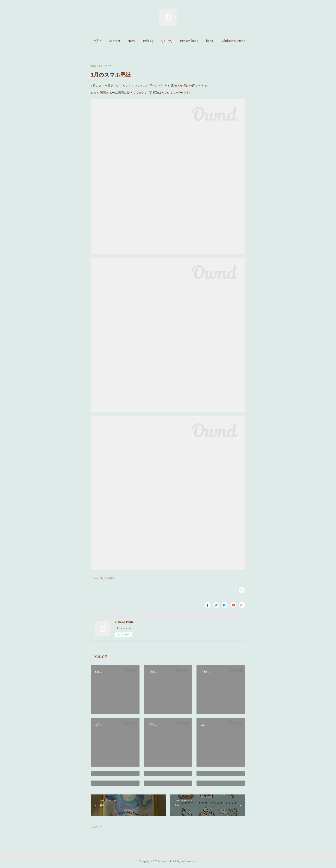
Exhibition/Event (233, 41)
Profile (96, 41)
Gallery (167, 41)
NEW (131, 41)
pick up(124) (97, 578)
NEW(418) (109, 578)
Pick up (148, 41)
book (209, 41)
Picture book (189, 41)
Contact (114, 41)
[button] (96, 41)
